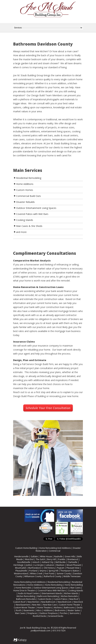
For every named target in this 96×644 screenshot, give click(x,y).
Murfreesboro (35, 568)
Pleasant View (73, 568)
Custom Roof (19, 602)
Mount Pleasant (74, 565)
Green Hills (70, 556)
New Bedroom (65, 602)
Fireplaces (32, 613)
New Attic (36, 605)
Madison (60, 565)
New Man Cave (50, 605)
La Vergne (39, 565)
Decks (80, 608)
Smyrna (43, 571)
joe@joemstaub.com (41, 631)
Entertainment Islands (52, 593)
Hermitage (18, 565)
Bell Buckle (61, 562)
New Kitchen (33, 602)
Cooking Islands (75, 591)
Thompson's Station (70, 571)
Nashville (58, 556)
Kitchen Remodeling (26, 596)
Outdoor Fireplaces (48, 613)
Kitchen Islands (71, 593)
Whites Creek (36, 574)
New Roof (74, 599)
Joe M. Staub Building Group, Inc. (35, 628)
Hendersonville (21, 556)
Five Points (49, 574)
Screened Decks (56, 616)
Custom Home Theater (70, 605)
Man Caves (75, 588)
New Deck (78, 602)
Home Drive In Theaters (24, 591)
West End (29, 559)
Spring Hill (53, 571)
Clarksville (72, 562)
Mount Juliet (21, 568)
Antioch (36, 562)
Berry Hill (51, 559)
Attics (39, 610)
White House (46, 556)
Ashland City (48, 562)
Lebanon (50, 565)
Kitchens (58, 608)
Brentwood (73, 559)
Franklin (62, 559)
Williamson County (33, 576)
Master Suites (74, 610)
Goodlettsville (24, 562)
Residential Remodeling (59, 582)
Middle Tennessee (72, 576)
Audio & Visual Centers (29, 593)
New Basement (23, 605)
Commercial (55, 551)
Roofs (19, 610)
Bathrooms (69, 608)
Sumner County (64, 574)
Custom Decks (45, 599)
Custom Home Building (26, 548)
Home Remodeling (54, 585)
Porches (64, 613)
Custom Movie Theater (24, 608)
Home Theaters (45, 608)
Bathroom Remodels (26, 599)
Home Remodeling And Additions (55, 548)
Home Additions (35, 585)
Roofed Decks (39, 616)
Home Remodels (23, 588)
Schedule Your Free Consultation (48, 408)
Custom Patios (60, 599)
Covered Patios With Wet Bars (52, 591)
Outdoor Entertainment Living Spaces (51, 588)
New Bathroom (48, 602)
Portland (33, 571)
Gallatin (34, 556)
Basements (29, 610)
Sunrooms (74, 613)
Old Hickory (49, 568)
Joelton (29, 565)
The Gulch (40, 559)
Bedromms (60, 610)
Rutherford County (53, 576)
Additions (48, 610)
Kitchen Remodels (69, 596)
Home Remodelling (74, 585)
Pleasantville (21, 571)
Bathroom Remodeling (48, 596)
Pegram (61, 568)
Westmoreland (21, 574)
